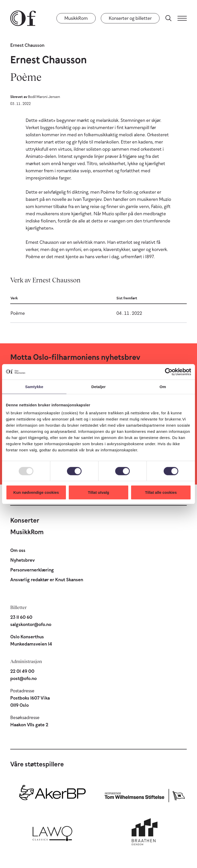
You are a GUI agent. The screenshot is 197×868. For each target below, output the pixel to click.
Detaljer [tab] (98, 386)
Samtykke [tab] (34, 386)
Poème (18, 313)
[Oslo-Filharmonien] (23, 18)
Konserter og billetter (130, 18)
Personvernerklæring (32, 570)
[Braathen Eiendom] (145, 832)
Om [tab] (163, 386)
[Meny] (182, 18)
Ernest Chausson (27, 45)
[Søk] (169, 18)
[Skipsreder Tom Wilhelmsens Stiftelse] (145, 795)
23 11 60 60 (21, 617)
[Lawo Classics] (52, 832)
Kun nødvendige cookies (36, 492)
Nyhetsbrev (22, 560)
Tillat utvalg (98, 492)
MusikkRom (76, 18)
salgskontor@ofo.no (31, 624)
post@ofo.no (23, 678)
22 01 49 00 (22, 671)
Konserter (25, 520)
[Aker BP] (52, 795)
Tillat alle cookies (161, 492)
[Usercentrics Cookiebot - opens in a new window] (169, 372)
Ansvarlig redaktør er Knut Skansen (47, 580)
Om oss (18, 550)
